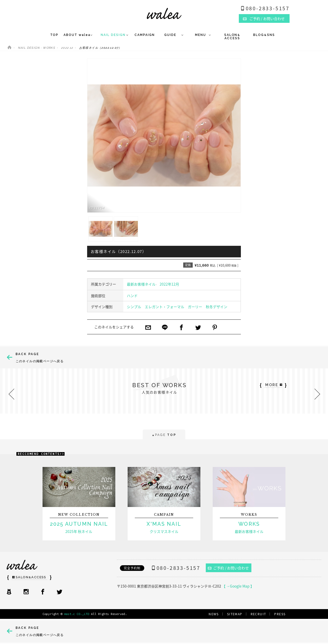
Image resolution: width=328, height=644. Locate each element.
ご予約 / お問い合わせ (228, 568)
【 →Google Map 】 (238, 586)
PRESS (280, 614)
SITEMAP (235, 614)
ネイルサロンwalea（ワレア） (164, 13)
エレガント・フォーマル (165, 307)
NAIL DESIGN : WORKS (37, 48)
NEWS (214, 614)
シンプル (134, 307)
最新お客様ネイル (141, 284)
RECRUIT (258, 614)
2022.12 (67, 48)
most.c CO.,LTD (77, 614)
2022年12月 (169, 284)
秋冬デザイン (217, 307)
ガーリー (195, 307)
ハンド (132, 296)
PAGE (164, 435)
